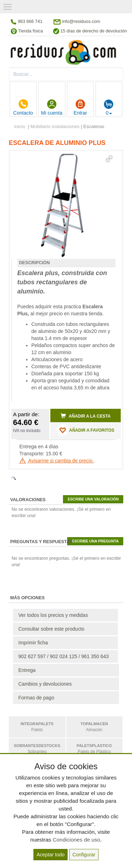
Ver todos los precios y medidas (53, 615)
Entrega (27, 670)
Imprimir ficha (33, 643)
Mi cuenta (52, 107)
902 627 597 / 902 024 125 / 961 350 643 (64, 656)
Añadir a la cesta (86, 416)
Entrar (80, 107)
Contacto (23, 107)
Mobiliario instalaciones (55, 126)
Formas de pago (36, 698)
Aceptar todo (51, 855)
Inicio (20, 126)
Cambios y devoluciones (45, 684)
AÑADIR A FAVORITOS (86, 430)
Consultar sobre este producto (51, 629)
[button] (109, 159)
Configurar (84, 855)
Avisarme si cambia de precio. (57, 461)
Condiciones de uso (76, 840)
